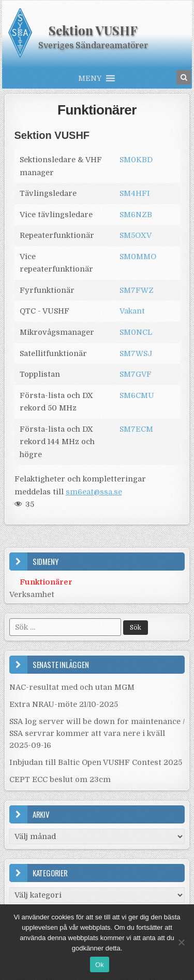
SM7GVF (136, 374)
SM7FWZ (137, 290)
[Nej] (181, 942)
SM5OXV (136, 235)
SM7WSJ (136, 353)
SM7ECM (136, 429)
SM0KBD (136, 160)
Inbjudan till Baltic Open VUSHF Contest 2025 (96, 762)
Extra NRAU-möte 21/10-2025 (64, 704)
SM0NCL (136, 332)
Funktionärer (97, 110)
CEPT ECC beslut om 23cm (60, 779)
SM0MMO (138, 257)
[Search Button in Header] (184, 77)
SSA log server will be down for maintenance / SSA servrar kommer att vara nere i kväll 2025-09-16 (97, 733)
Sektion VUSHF (93, 30)
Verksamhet (32, 594)
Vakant (132, 311)
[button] (90, 78)
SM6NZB (136, 215)
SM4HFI (135, 193)
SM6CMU (137, 395)
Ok (100, 965)
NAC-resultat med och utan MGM (72, 687)
